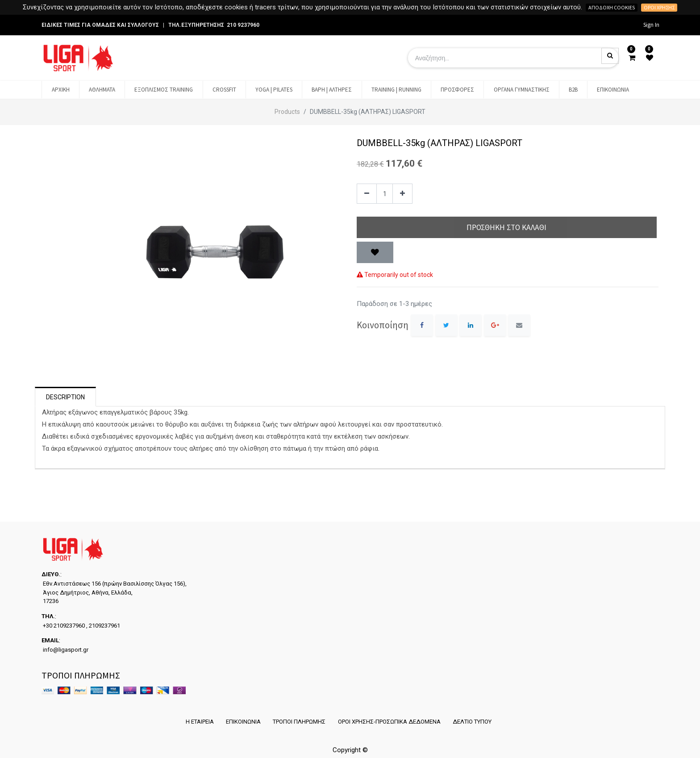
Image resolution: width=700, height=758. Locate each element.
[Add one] (402, 194)
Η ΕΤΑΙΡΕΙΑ (199, 722)
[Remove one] (367, 194)
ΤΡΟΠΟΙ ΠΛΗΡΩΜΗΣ (299, 722)
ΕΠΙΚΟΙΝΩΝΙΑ (243, 722)
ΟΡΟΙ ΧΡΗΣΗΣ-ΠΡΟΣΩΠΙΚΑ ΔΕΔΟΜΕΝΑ (389, 722)
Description (65, 397)
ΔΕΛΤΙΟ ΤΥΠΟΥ (473, 722)
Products (287, 112)
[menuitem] (60, 90)
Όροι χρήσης (659, 7)
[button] (375, 252)
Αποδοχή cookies (612, 7)
